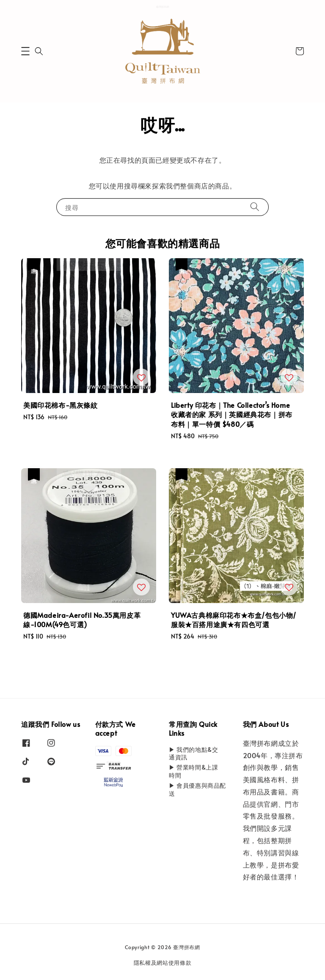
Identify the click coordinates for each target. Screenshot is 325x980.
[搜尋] (255, 207)
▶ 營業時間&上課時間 (193, 771)
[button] (25, 51)
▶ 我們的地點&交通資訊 (193, 753)
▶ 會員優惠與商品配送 (197, 789)
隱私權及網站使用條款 (163, 963)
